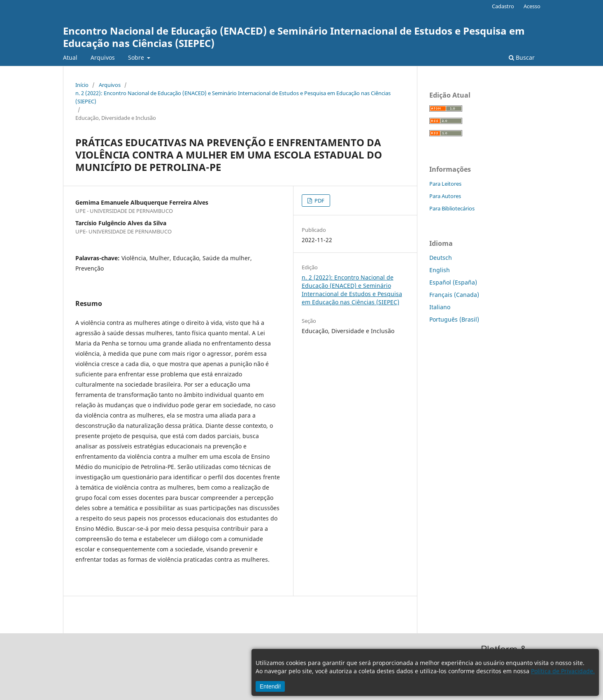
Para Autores (445, 196)
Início (82, 85)
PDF (319, 201)
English (440, 270)
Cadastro (503, 6)
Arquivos (103, 57)
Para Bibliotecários (452, 208)
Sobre (137, 57)
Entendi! (270, 686)
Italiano (440, 307)
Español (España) (453, 282)
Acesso (532, 6)
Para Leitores (445, 184)
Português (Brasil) (454, 319)
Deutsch (441, 258)
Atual (70, 57)
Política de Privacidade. (563, 671)
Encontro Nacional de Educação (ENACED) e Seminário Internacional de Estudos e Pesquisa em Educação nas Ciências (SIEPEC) (294, 37)
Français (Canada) (454, 295)
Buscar (522, 57)
